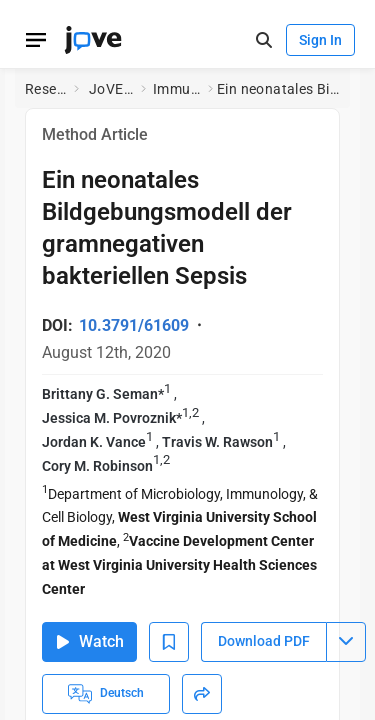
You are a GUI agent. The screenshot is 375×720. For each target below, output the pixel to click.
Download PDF (264, 641)
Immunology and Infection (176, 89)
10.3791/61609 (134, 325)
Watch (89, 641)
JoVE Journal (111, 89)
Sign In (320, 40)
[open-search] (263, 40)
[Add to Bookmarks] (169, 642)
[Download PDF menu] (346, 642)
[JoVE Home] (93, 40)
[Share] (202, 694)
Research (45, 89)
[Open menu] (36, 40)
